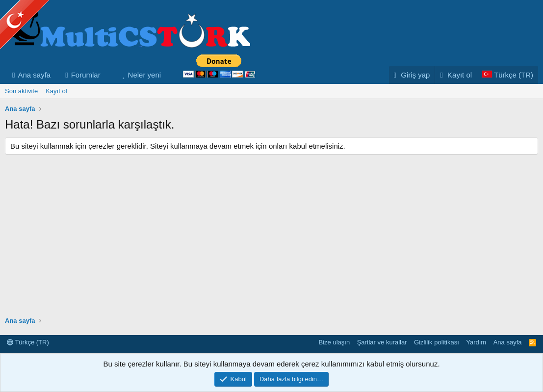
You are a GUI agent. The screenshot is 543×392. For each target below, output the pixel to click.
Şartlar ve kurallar (382, 342)
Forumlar (86, 75)
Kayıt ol (56, 91)
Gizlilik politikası (437, 342)
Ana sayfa (34, 75)
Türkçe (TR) (28, 342)
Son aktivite (21, 91)
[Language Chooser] (507, 75)
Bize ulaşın (335, 342)
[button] (108, 75)
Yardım (476, 342)
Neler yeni (145, 75)
